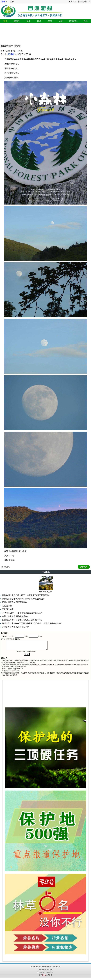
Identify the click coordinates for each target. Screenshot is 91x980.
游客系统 (73, 21)
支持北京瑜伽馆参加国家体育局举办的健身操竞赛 (23, 599)
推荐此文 (84, 567)
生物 (50, 21)
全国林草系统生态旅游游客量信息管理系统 (46, 967)
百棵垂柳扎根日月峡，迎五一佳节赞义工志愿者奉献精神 (26, 595)
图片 (39, 21)
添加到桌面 (82, 2)
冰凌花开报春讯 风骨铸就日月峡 (16, 627)
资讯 (29, 21)
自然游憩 (32, 10)
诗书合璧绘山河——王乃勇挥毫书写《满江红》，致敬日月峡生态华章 (32, 623)
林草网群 (73, 2)
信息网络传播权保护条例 (36, 673)
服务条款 (10, 660)
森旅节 (17, 21)
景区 (86, 21)
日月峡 (11, 54)
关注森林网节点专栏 (46, 969)
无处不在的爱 (8, 609)
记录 (61, 21)
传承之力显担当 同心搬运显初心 (16, 616)
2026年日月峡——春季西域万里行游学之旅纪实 (22, 613)
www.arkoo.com (14, 671)
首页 (5, 21)
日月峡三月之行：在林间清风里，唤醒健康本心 (22, 620)
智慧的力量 (7, 606)
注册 (12, 2)
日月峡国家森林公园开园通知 (14, 602)
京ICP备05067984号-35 (45, 972)
